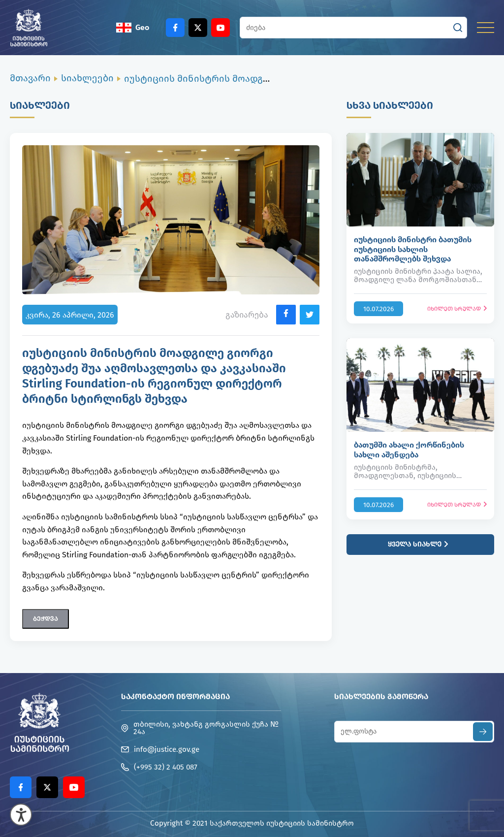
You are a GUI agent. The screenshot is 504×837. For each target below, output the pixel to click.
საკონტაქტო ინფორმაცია (175, 696)
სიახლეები (87, 78)
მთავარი (30, 78)
